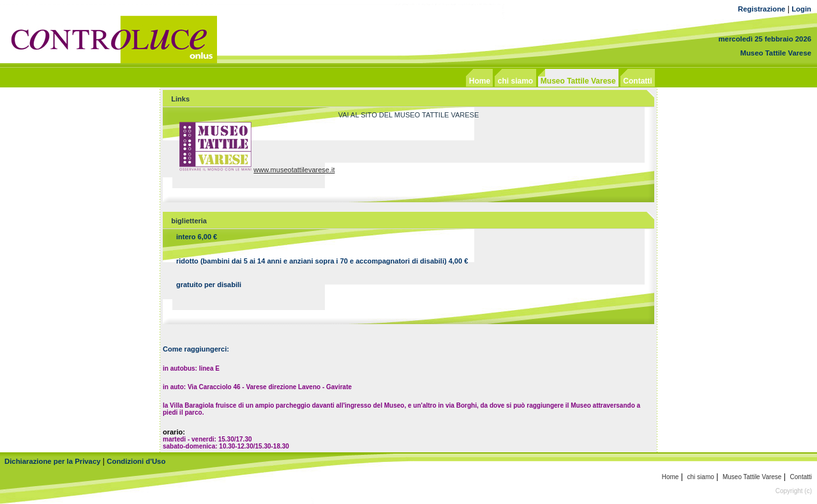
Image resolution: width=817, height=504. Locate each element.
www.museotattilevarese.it (294, 170)
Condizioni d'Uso (136, 461)
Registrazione (761, 9)
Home (671, 477)
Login (801, 9)
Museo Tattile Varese (776, 53)
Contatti (801, 477)
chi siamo (701, 477)
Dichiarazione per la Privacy (53, 461)
